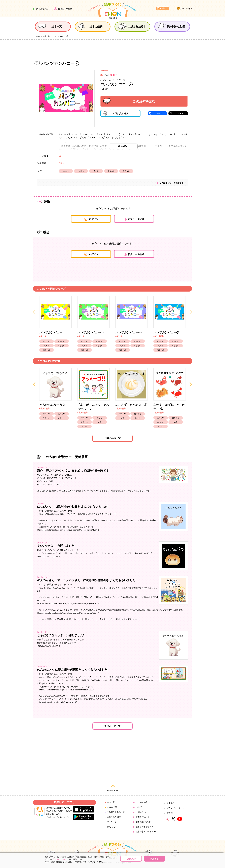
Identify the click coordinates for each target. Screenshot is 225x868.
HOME (38, 36)
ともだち (62, 418)
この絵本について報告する (171, 183)
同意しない (131, 859)
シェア (160, 113)
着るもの (126, 171)
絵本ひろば (113, 11)
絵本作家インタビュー (146, 831)
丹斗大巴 (104, 89)
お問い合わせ (142, 812)
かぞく (100, 418)
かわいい (66, 171)
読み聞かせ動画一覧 (116, 812)
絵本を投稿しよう (144, 817)
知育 (100, 422)
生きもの (111, 171)
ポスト (180, 113)
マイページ (112, 822)
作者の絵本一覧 (113, 438)
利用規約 (170, 803)
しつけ (85, 426)
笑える (96, 171)
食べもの (138, 414)
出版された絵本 (114, 817)
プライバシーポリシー (176, 808)
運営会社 (170, 813)
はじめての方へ (143, 802)
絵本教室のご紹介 (144, 822)
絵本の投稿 (112, 807)
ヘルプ (139, 807)
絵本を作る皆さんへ (145, 827)
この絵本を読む (129, 101)
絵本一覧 (46, 36)
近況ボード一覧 (113, 726)
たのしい (81, 171)
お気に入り (112, 827)
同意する (154, 859)
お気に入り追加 (116, 113)
